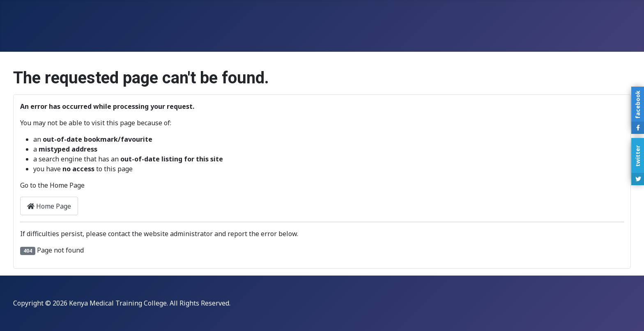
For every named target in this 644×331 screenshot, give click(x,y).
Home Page (49, 206)
